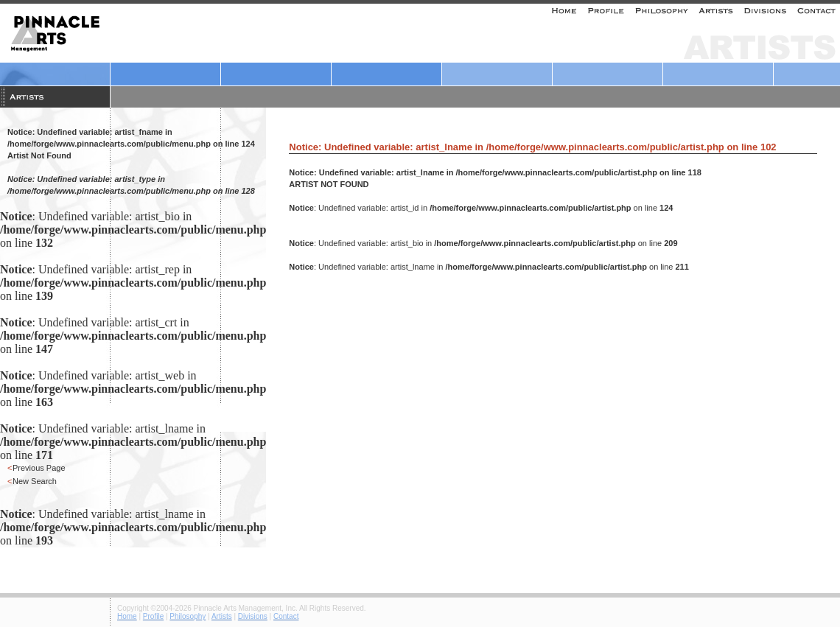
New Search (35, 481)
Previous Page (39, 468)
